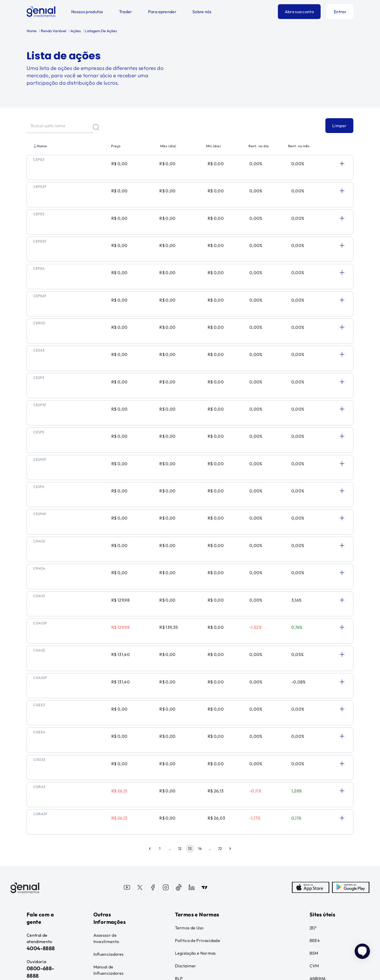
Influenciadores (109, 774)
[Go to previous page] (150, 668)
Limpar (339, 126)
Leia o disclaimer (44, 947)
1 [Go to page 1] (160, 668)
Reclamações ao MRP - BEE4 (326, 864)
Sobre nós (202, 12)
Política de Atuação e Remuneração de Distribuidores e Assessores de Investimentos (219, 814)
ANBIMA (318, 798)
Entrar (340, 12)
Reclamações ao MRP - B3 (326, 845)
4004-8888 (41, 768)
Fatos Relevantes (320, 883)
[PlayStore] (351, 707)
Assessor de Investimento (106, 758)
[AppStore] (311, 707)
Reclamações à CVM (324, 826)
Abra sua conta (299, 12)
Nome (40, 146)
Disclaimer (186, 785)
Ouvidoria (36, 855)
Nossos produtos (87, 12)
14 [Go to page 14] (200, 668)
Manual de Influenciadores (109, 789)
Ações (75, 31)
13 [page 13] (190, 668)
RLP (179, 798)
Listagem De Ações (101, 31)
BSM (314, 773)
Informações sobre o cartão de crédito (113, 827)
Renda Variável (53, 31)
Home (32, 31)
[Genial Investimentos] (41, 12)
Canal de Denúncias (37, 839)
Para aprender (162, 12)
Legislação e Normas (195, 773)
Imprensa (36, 868)
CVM (314, 785)
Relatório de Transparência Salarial (115, 846)
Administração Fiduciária (108, 808)
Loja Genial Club (326, 899)
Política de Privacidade (198, 760)
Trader (126, 12)
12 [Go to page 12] (180, 668)
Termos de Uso (189, 747)
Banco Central (324, 811)
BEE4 (315, 760)
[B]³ (313, 747)
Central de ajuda (37, 820)
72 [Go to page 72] (220, 668)
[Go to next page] (230, 668)
